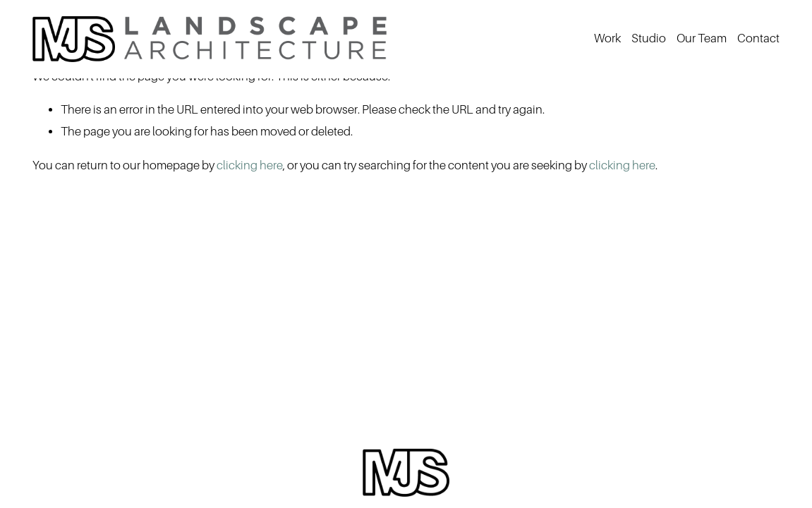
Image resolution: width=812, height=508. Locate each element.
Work (607, 38)
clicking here (250, 165)
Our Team (702, 38)
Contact (758, 38)
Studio (649, 38)
